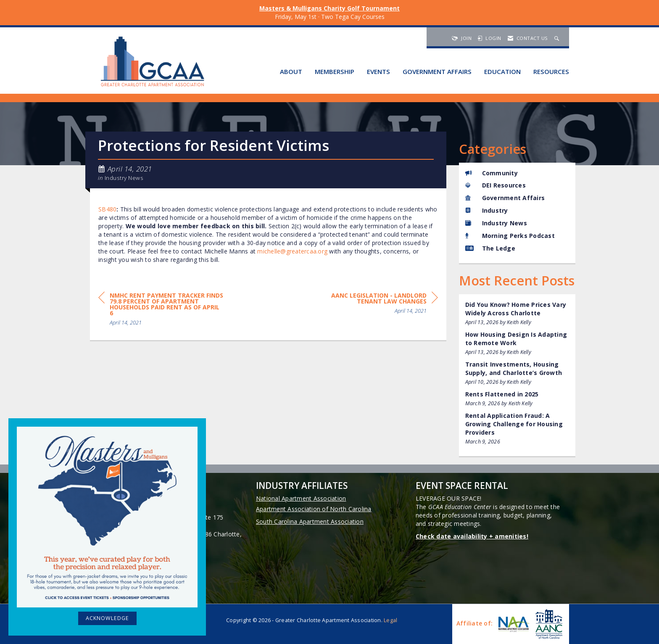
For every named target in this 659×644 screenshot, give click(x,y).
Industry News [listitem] (496, 223)
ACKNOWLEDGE (107, 618)
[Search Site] (558, 38)
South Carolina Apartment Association (310, 521)
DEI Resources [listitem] (496, 185)
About (291, 71)
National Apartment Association (301, 498)
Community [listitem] (492, 173)
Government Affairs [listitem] (505, 198)
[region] (375, 305)
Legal (390, 620)
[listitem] (517, 313)
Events (378, 71)
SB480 (107, 209)
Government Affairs (437, 71)
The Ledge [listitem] (490, 248)
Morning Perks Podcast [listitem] (510, 236)
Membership (335, 71)
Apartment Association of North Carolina (314, 509)
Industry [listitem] (487, 210)
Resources (551, 71)
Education (502, 71)
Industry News (124, 178)
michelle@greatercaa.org (292, 251)
